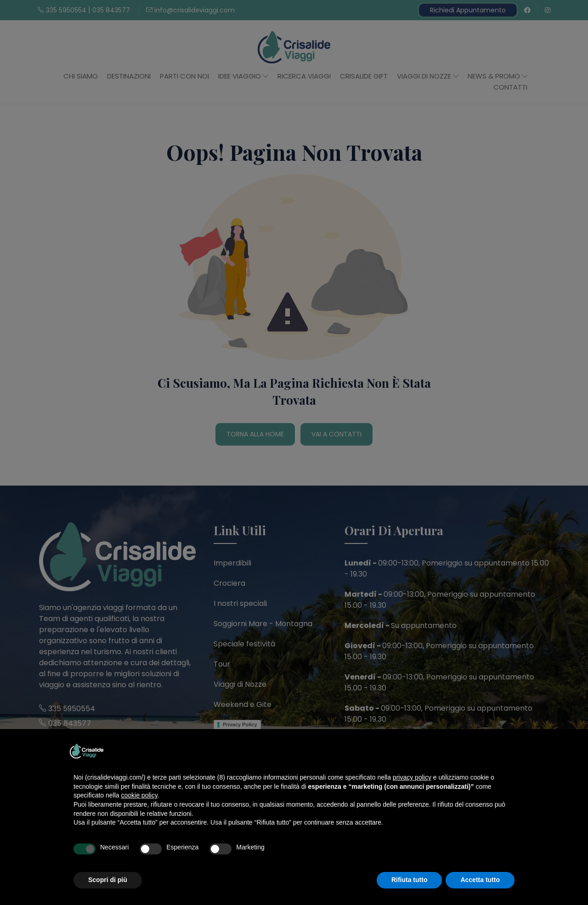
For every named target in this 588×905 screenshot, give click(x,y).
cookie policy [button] (139, 795)
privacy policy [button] (412, 777)
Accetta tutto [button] (480, 880)
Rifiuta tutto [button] (410, 880)
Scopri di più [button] (108, 880)
